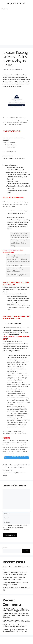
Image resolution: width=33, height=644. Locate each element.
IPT (6, 465)
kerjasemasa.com (16, 3)
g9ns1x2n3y (7, 630)
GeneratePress (16, 641)
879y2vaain (7, 625)
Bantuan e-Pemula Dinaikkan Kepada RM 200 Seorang (15, 630)
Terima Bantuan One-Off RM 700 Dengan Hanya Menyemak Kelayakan (16, 615)
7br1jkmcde (7, 614)
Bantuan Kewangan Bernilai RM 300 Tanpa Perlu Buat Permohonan (16, 621)
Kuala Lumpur (12, 465)
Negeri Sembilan (24, 465)
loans (5, 620)
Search (5, 548)
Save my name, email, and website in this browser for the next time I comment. (16, 527)
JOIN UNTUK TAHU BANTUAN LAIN (15, 458)
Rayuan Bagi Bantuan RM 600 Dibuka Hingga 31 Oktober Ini (16, 610)
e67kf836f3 (7, 609)
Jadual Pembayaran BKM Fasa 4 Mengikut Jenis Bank (15, 626)
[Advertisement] (16, 29)
